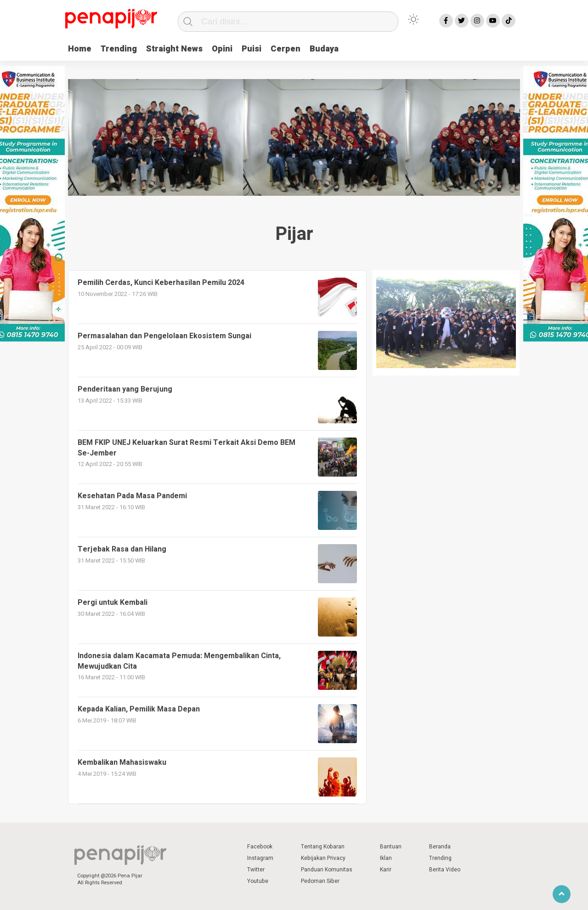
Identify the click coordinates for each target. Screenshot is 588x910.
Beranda (440, 847)
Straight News (174, 49)
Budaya (324, 49)
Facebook (260, 847)
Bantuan (391, 847)
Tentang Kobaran (323, 847)
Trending (119, 49)
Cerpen (286, 49)
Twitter (256, 870)
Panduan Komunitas (327, 870)
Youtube (258, 881)
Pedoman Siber (320, 881)
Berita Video (445, 870)
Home (80, 49)
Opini (222, 49)
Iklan (386, 858)
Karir (386, 870)
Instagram (260, 858)
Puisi (252, 49)
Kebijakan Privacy (323, 858)
